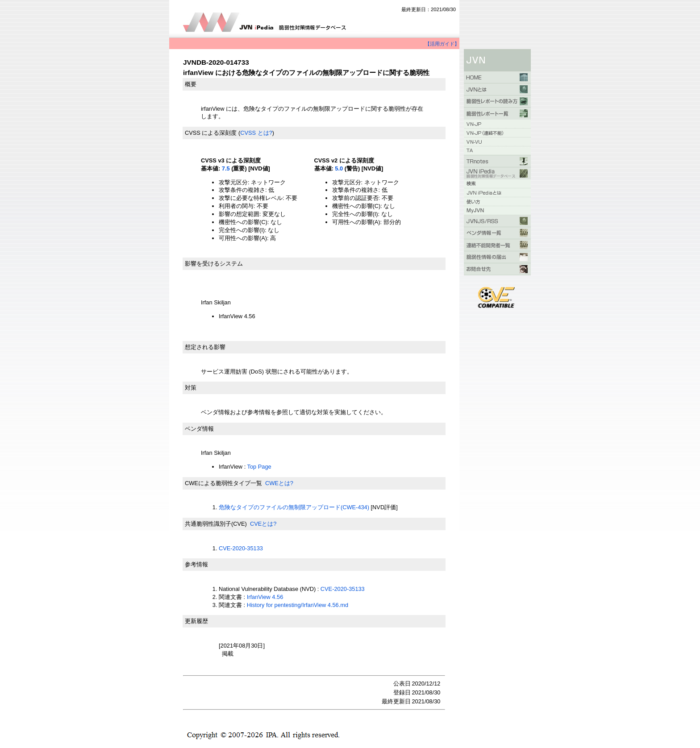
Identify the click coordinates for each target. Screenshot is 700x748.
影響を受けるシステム (214, 264)
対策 (191, 388)
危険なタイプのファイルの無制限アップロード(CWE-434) (294, 507)
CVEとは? (263, 524)
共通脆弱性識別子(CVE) (216, 524)
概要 (191, 84)
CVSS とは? (256, 133)
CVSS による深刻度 (211, 133)
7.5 (226, 168)
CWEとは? (279, 483)
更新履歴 (196, 621)
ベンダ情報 (199, 429)
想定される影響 (205, 347)
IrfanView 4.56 (265, 597)
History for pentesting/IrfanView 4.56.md (298, 605)
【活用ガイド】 (442, 44)
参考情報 (196, 564)
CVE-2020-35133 (241, 548)
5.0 (339, 168)
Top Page (259, 467)
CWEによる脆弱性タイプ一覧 (223, 483)
